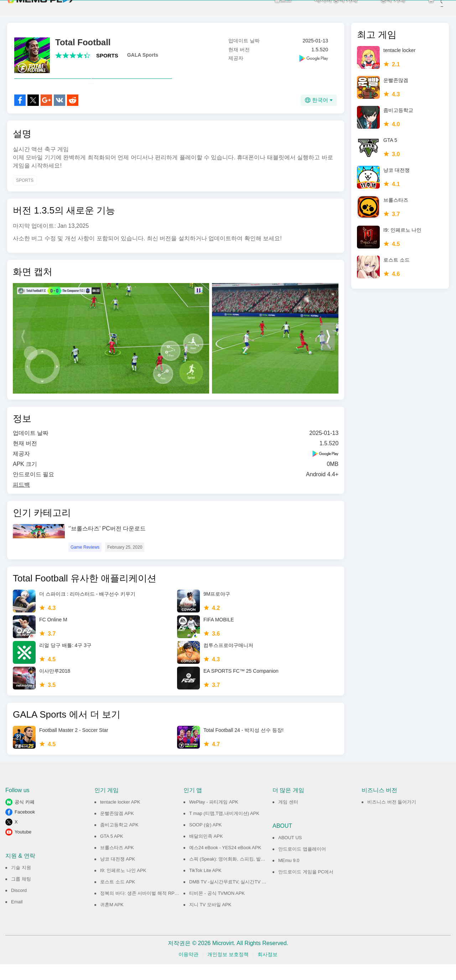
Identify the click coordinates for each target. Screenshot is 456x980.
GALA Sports (143, 55)
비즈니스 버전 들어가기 (392, 818)
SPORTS (107, 55)
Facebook (25, 828)
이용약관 (188, 970)
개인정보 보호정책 (228, 970)
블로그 (272, 7)
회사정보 (268, 970)
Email (17, 917)
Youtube (23, 848)
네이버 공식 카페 (325, 7)
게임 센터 (288, 818)
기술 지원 (21, 883)
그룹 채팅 (21, 895)
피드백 (21, 500)
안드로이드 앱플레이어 (302, 865)
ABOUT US (290, 853)
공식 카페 (382, 7)
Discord (19, 906)
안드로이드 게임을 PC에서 (306, 887)
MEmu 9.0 (289, 876)
